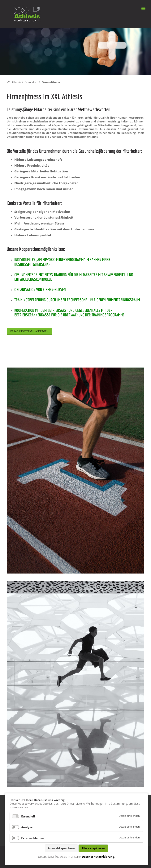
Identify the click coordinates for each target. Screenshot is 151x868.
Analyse (27, 827)
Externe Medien (33, 838)
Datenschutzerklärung (98, 857)
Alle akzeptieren (93, 848)
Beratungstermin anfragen (29, 331)
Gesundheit (31, 82)
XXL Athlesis (14, 82)
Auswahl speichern (61, 848)
